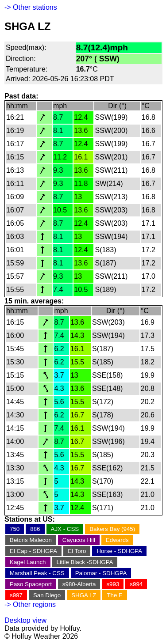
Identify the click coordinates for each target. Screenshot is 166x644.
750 (15, 529)
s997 (16, 595)
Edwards (117, 540)
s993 (113, 584)
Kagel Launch (28, 562)
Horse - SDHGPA (119, 551)
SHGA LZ (84, 595)
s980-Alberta (79, 584)
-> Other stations (31, 7)
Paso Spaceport (31, 584)
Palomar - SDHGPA (101, 573)
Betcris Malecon (31, 540)
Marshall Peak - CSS (37, 573)
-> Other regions (30, 604)
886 (35, 529)
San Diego (47, 595)
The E (115, 595)
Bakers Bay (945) (112, 529)
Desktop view (25, 620)
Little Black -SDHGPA (85, 562)
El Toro (77, 551)
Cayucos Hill (79, 540)
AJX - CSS (65, 529)
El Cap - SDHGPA (33, 551)
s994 (136, 584)
